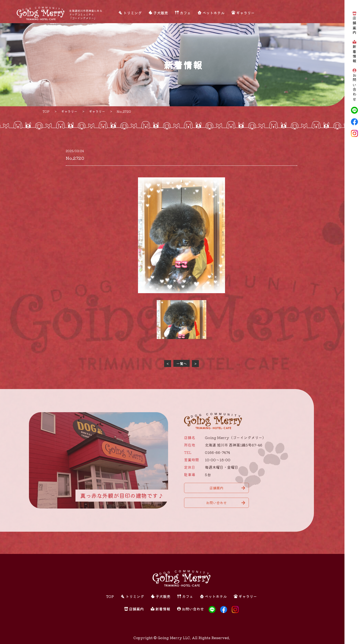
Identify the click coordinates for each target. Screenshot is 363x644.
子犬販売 (161, 13)
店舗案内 (354, 26)
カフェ (185, 13)
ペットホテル (213, 13)
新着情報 (354, 54)
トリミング (132, 13)
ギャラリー (245, 13)
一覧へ (182, 363)
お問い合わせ (354, 88)
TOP (110, 596)
